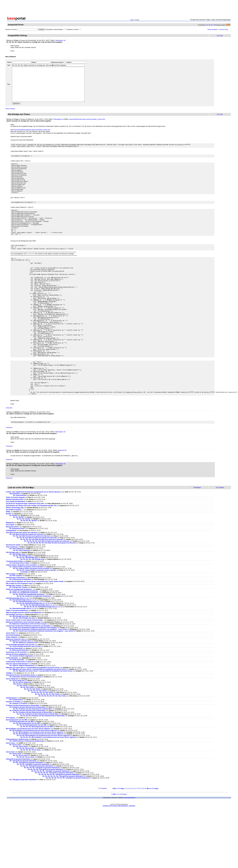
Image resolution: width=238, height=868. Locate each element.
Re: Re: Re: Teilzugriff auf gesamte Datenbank (33, 814)
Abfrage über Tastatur (14, 635)
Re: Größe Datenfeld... (18, 710)
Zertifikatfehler (11, 580)
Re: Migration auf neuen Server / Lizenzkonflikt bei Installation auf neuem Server (38, 719)
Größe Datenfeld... (13, 708)
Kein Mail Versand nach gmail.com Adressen (22, 582)
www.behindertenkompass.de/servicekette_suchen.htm (87, 126)
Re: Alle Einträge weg (17, 604)
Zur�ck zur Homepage (119, 844)
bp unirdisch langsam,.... (15, 560)
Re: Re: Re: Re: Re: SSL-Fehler (42, 742)
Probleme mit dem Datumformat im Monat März (23, 755)
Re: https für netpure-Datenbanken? (22, 715)
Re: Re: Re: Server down (26, 807)
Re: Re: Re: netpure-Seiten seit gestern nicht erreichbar (36, 620)
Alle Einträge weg (12, 602)
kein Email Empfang (13, 685)
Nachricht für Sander (13, 595)
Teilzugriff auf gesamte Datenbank (18, 809)
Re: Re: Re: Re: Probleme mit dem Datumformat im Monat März (43, 766)
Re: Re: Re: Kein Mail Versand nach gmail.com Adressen (37, 588)
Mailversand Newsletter (14, 698)
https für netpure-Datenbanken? (17, 714)
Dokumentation (213, 29)
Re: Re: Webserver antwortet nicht (25, 692)
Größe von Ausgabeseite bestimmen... (19, 639)
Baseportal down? (12, 577)
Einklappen (197, 537)
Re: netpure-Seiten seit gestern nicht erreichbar (26, 617)
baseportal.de (62, 500)
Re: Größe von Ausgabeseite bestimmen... (24, 641)
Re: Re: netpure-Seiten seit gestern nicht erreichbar (31, 618)
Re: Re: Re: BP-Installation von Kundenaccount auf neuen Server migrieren (43, 785)
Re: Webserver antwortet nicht (20, 691)
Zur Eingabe (103, 838)
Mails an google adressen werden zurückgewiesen (24, 662)
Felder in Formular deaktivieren (17, 660)
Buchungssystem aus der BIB (17, 770)
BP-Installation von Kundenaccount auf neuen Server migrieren (28, 779)
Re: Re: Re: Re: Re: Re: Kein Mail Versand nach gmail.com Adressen (52, 593)
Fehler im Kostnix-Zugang (15, 547)
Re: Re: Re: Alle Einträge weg (27, 607)
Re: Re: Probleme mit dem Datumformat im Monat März (33, 759)
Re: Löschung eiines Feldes (19, 613)
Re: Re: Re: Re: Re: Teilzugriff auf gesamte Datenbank (50, 821)
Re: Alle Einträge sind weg (19, 666)
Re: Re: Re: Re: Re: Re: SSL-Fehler (47, 744)
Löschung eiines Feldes (14, 611)
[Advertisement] (119, 8)
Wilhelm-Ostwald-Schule (15, 549)
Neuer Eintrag (10, 115)
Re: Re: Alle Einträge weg (22, 606)
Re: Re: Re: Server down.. (26, 798)
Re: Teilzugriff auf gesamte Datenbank (23, 811)
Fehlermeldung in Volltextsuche (17, 789)
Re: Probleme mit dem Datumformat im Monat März (28, 757)
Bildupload (10, 572)
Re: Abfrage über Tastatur (19, 637)
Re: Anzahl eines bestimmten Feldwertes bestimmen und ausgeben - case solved (38, 679)
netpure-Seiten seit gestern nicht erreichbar (21, 615)
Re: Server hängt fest (17, 730)
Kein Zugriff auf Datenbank (15, 551)
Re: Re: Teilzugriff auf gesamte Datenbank (28, 812)
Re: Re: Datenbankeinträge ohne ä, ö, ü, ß (28, 651)
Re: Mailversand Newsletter (19, 700)
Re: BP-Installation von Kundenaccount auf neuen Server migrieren (33, 780)
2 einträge (24, 622)
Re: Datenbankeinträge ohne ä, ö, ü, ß (23, 650)
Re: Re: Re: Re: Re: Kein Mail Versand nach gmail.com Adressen (47, 591)
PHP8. (8, 562)
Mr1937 (9, 564)
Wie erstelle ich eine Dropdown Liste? (20, 633)
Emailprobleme (11, 748)
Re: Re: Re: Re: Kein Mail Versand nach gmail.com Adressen (42, 589)
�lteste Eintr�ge (153, 838)
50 (212, 25)
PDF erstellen (11, 624)
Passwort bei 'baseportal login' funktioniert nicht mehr (25, 553)
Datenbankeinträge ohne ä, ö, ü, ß (18, 648)
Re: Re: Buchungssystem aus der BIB (27, 773)
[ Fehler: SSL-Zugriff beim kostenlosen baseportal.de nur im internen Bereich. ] (34, 542)
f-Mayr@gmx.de (60, 40)
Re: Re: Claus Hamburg (21, 600)
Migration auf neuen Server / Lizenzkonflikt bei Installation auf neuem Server (33, 717)
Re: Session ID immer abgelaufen (21, 706)
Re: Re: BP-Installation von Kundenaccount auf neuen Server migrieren (38, 782)
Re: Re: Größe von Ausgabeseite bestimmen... (29, 644)
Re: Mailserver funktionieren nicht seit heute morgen (28, 674)
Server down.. (11, 793)
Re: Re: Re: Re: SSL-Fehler (37, 741)
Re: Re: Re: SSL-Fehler (32, 739)
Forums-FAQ (223, 29)
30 (209, 25)
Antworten (9, 457)
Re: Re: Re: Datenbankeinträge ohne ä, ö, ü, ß (33, 653)
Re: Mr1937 (13, 565)
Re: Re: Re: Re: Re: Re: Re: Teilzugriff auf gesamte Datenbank (68, 828)
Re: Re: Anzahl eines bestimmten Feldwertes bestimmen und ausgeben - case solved (43, 681)
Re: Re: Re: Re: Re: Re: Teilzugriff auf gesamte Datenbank (59, 824)
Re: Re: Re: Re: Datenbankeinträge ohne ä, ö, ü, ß (38, 655)
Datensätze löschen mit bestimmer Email (20, 725)
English (132, 20)
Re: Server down (15, 803)
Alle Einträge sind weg (14, 664)
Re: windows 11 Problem (18, 753)
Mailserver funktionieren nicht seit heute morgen (23, 672)
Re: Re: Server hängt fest (22, 732)
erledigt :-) (10, 723)
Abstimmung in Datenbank (15, 628)
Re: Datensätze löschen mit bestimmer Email (25, 727)
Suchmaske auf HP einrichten (16, 702)
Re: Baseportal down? (17, 578)
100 (215, 25)
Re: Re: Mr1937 (19, 567)
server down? (11, 683)
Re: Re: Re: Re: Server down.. (31, 800)
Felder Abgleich (12, 687)
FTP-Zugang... (11, 768)
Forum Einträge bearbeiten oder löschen (20, 694)
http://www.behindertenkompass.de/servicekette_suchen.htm (30, 137)
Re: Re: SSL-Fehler (27, 737)
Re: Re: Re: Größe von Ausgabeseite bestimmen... (34, 646)
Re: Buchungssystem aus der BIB (22, 771)
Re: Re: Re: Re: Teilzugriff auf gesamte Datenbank (42, 817)
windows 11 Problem (13, 752)
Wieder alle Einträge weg (15, 557)
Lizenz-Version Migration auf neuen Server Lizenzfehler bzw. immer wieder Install (35, 631)
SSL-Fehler (17, 734)
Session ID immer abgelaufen (16, 704)
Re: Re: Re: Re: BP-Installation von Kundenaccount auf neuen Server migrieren (48, 787)
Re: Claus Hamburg (16, 598)
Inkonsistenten (15, 543)
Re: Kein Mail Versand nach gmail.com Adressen (27, 584)
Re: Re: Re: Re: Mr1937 (29, 570)
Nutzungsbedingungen (130, 848)
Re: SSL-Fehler (22, 735)
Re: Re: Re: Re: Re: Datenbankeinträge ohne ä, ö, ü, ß (43, 657)
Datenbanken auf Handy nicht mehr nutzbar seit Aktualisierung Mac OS (31, 555)
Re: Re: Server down (20, 805)
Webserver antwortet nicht (15, 689)
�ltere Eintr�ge (119, 838)
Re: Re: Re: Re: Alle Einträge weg (32, 609)
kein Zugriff (10, 575)
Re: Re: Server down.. (21, 796)
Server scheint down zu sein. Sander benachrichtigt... (25, 670)
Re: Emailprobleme (16, 749)
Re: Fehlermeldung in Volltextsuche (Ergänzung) (27, 791)
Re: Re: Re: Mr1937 (24, 569)
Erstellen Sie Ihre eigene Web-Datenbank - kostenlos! (119, 856)
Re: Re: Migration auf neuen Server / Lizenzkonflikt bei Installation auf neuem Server (43, 721)
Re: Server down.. (16, 795)
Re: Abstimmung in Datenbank (20, 629)
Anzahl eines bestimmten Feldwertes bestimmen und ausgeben (28, 676)
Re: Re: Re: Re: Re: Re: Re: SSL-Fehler (52, 746)
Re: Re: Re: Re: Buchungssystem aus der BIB (37, 776)
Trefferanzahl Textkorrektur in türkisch (20, 712)
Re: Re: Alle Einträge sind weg (24, 668)
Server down (10, 802)
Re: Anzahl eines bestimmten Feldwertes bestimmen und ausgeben (33, 677)
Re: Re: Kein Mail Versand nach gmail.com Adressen (32, 586)
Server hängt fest (12, 729)
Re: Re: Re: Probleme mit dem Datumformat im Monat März (38, 764)
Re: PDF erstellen (16, 625)
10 (207, 25)
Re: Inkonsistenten (20, 545)
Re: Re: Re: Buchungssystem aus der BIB (32, 775)
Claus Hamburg (12, 597)
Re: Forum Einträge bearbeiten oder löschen (25, 696)
